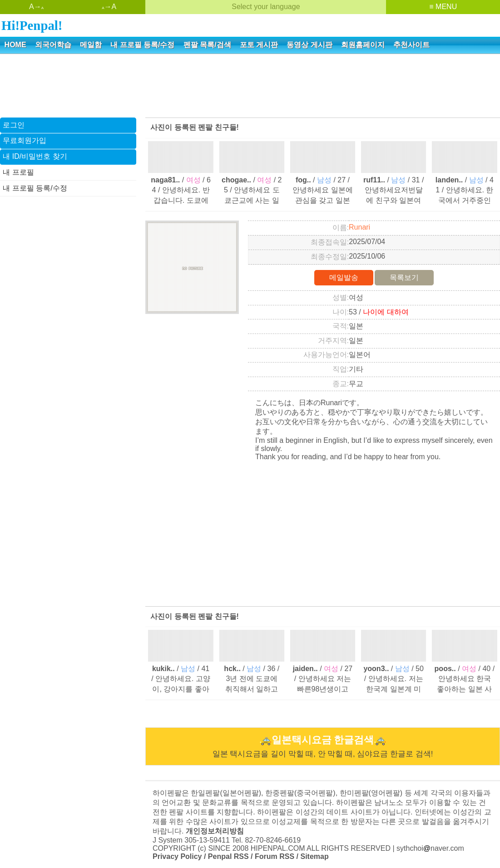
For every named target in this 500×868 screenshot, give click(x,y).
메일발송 (344, 277)
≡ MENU (443, 7)
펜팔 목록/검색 (207, 45)
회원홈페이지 (363, 45)
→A (109, 7)
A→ (36, 7)
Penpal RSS (228, 856)
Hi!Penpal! (32, 25)
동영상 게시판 (309, 45)
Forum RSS (275, 856)
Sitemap (314, 856)
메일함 (91, 45)
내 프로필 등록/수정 (142, 45)
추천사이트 (411, 45)
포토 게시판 (259, 45)
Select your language (266, 7)
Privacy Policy (177, 856)
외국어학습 (53, 45)
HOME (15, 45)
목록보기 (404, 277)
